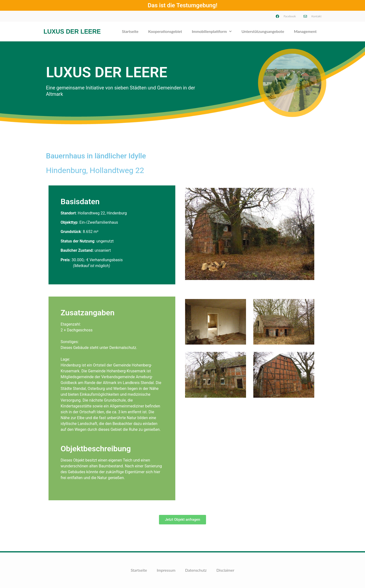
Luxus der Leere (72, 31)
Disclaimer (225, 570)
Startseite (130, 31)
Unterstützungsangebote (263, 31)
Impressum (166, 570)
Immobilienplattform (212, 31)
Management (305, 31)
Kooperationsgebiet (165, 31)
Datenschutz (196, 570)
